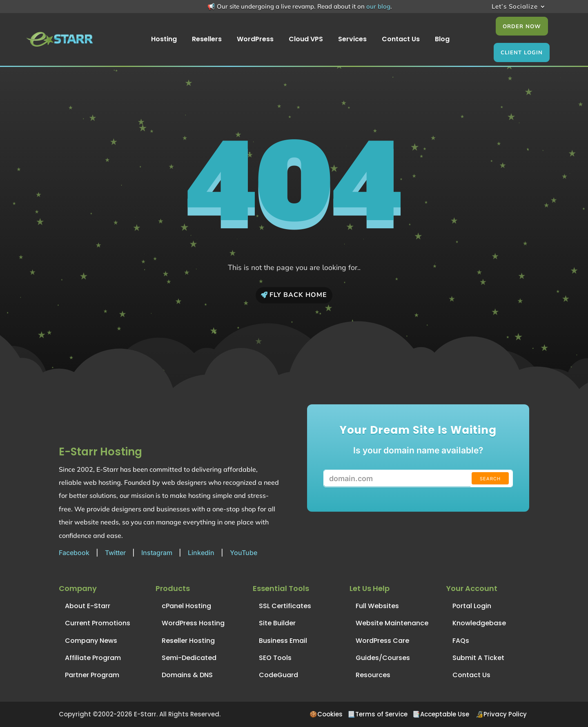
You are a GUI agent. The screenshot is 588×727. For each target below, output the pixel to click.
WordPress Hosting (193, 623)
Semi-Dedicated (189, 658)
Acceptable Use (445, 714)
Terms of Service (381, 714)
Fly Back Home (298, 295)
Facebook (74, 553)
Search (490, 479)
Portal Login (472, 606)
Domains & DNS (187, 675)
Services (352, 40)
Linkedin (201, 553)
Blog (442, 40)
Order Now (522, 26)
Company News (91, 641)
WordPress (255, 40)
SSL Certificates (285, 606)
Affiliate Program (93, 658)
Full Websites (377, 606)
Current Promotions (98, 623)
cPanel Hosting (186, 606)
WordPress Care (382, 641)
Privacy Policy (505, 714)
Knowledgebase (479, 623)
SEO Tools (275, 658)
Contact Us (401, 40)
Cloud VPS (306, 40)
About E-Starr (88, 606)
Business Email (283, 641)
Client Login (522, 52)
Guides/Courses (383, 658)
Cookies (330, 714)
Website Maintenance (392, 623)
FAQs (461, 641)
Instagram (157, 553)
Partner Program (92, 675)
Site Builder (277, 623)
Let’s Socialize (515, 7)
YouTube (244, 553)
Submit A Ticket (478, 658)
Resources (373, 675)
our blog (378, 6)
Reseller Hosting (188, 641)
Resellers (207, 40)
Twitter (115, 553)
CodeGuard (278, 675)
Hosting (164, 40)
